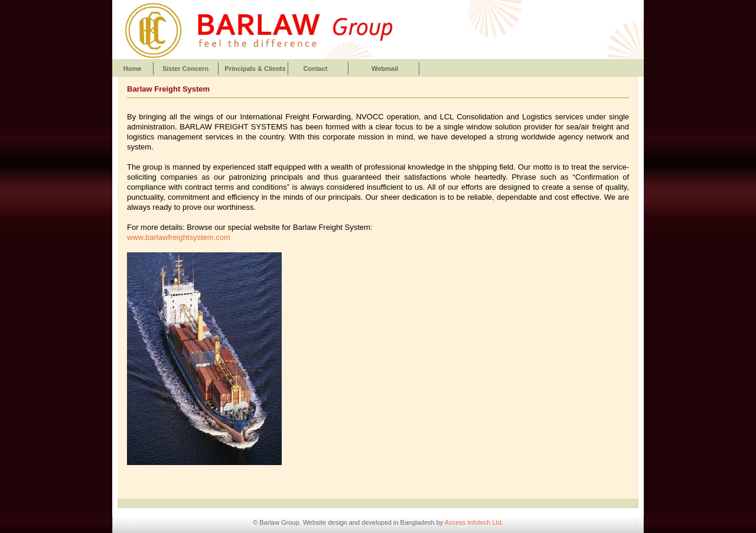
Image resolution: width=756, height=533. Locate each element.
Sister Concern (185, 69)
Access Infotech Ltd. (474, 522)
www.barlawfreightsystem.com (179, 237)
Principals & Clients (255, 69)
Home (133, 69)
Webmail (385, 69)
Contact (316, 69)
